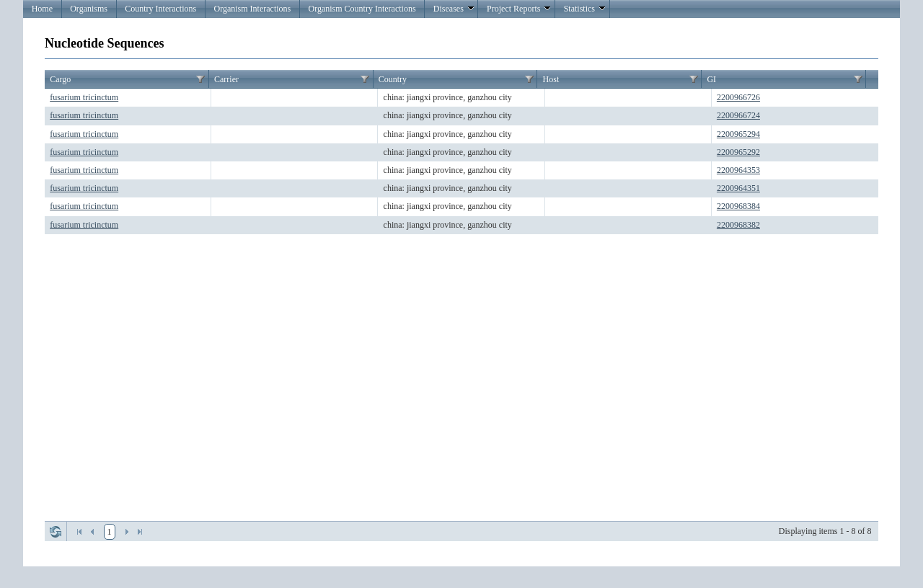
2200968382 (738, 225)
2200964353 (738, 170)
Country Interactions (160, 9)
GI (711, 79)
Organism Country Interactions (362, 9)
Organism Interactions (252, 9)
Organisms (89, 9)
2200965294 (738, 134)
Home (42, 9)
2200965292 (738, 152)
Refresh (56, 532)
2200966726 (738, 97)
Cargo (60, 79)
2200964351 (738, 188)
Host (551, 79)
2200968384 (738, 206)
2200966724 (738, 115)
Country (393, 79)
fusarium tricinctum (84, 97)
